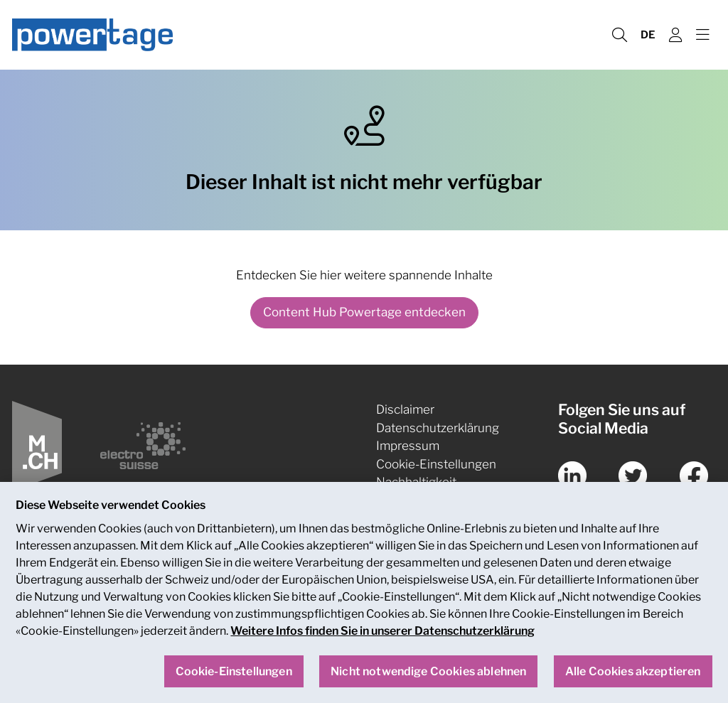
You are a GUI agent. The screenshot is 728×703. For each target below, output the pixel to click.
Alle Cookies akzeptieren (633, 681)
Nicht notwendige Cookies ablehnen (428, 681)
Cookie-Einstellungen (436, 464)
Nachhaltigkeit (416, 482)
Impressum (408, 446)
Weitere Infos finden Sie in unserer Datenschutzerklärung (382, 641)
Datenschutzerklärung (438, 428)
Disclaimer (405, 409)
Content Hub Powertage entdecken (364, 312)
